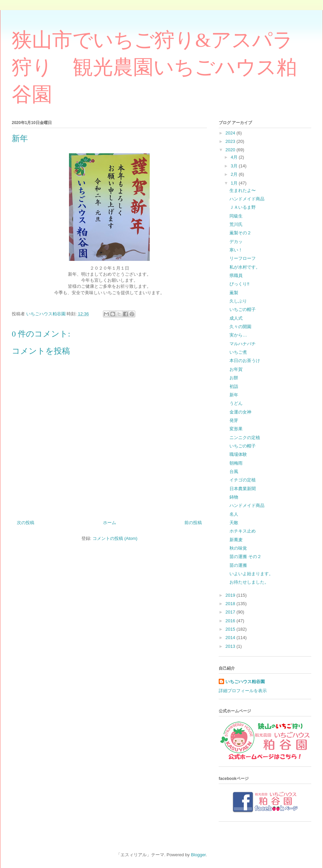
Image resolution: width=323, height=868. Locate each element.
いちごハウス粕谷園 (245, 682)
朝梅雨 (236, 463)
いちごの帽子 (243, 309)
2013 (231, 646)
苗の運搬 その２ (245, 557)
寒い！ (236, 250)
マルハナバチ (243, 344)
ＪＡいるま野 (243, 207)
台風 (234, 471)
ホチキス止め (243, 531)
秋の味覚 (238, 548)
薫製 (234, 293)
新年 (234, 395)
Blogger (198, 855)
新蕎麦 (236, 540)
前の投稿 (193, 523)
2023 (231, 141)
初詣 (234, 386)
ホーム (110, 523)
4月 (235, 157)
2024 (231, 133)
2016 (231, 621)
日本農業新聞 (243, 489)
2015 (231, 629)
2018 (231, 604)
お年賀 (236, 369)
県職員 (236, 275)
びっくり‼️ (239, 284)
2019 (231, 595)
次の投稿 (26, 523)
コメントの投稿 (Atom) (115, 538)
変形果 (236, 429)
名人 (234, 514)
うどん (236, 403)
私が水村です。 (245, 267)
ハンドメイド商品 (247, 199)
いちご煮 (238, 352)
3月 (235, 166)
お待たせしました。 (249, 582)
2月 (235, 174)
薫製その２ (240, 233)
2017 (231, 612)
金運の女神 (240, 412)
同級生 (236, 216)
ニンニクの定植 (245, 438)
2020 (231, 150)
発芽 (234, 420)
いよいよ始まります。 (251, 574)
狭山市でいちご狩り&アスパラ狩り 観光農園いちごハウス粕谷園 (154, 67)
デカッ (236, 242)
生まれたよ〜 (243, 190)
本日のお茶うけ (245, 361)
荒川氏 (236, 224)
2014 (231, 638)
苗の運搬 (238, 565)
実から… (238, 335)
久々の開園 (240, 327)
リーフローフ (243, 258)
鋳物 (234, 497)
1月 (235, 183)
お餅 (234, 378)
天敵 (234, 523)
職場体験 (238, 454)
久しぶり (238, 301)
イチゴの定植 (243, 480)
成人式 (236, 318)
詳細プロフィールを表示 (243, 691)
